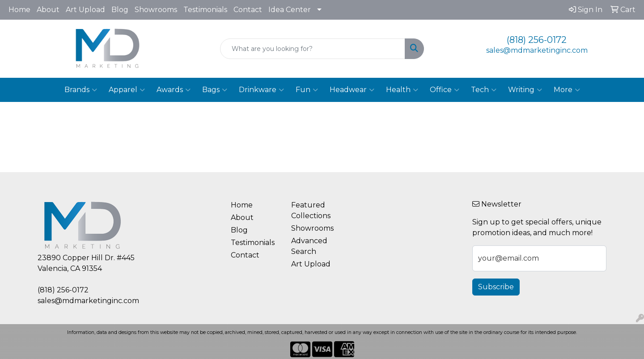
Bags (215, 90)
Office (445, 90)
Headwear (352, 90)
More (567, 90)
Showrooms (156, 10)
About (48, 10)
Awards (174, 90)
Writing (525, 90)
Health (402, 90)
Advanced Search (309, 246)
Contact (248, 10)
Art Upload (85, 10)
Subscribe (496, 287)
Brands (81, 90)
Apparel (127, 90)
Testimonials (205, 10)
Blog (120, 10)
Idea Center (290, 10)
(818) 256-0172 (537, 40)
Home (19, 10)
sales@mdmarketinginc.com (537, 50)
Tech (484, 90)
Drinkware (261, 90)
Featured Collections (311, 210)
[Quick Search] (313, 49)
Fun (307, 90)
